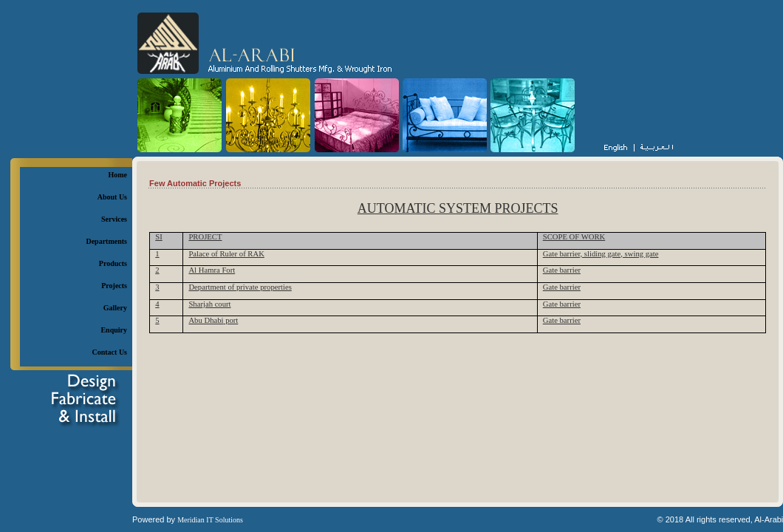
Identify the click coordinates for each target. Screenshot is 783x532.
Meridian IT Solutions (210, 520)
